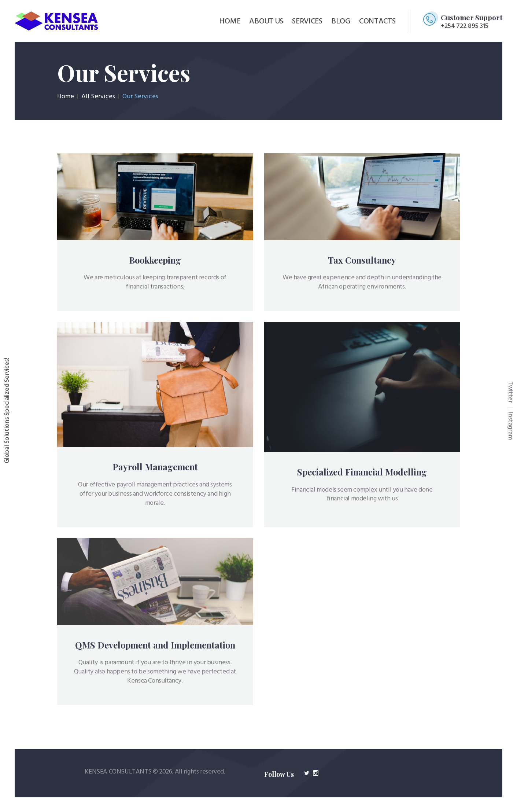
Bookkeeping (155, 260)
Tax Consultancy (362, 260)
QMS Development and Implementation (155, 645)
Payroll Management (155, 467)
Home (66, 97)
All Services (98, 97)
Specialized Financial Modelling (362, 472)
